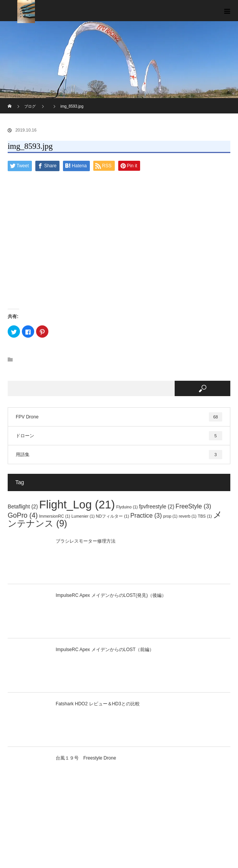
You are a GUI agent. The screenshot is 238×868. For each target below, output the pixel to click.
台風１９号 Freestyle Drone (86, 758)
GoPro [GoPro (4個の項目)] (23, 515)
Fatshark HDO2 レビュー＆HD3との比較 (98, 704)
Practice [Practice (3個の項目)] (146, 515)
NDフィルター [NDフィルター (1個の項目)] (112, 516)
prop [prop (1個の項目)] (170, 516)
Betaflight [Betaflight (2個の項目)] (23, 506)
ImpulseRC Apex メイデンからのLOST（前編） (105, 650)
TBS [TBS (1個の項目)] (205, 516)
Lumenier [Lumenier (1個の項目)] (83, 516)
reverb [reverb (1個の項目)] (188, 516)
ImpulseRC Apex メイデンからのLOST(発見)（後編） (111, 595)
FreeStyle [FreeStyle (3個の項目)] (193, 506)
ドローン (119, 436)
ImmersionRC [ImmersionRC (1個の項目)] (55, 516)
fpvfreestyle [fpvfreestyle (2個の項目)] (157, 506)
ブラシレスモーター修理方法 (86, 541)
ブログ (30, 106)
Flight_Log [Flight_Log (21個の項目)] (77, 504)
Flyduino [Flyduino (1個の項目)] (127, 507)
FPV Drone (119, 417)
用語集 (119, 455)
